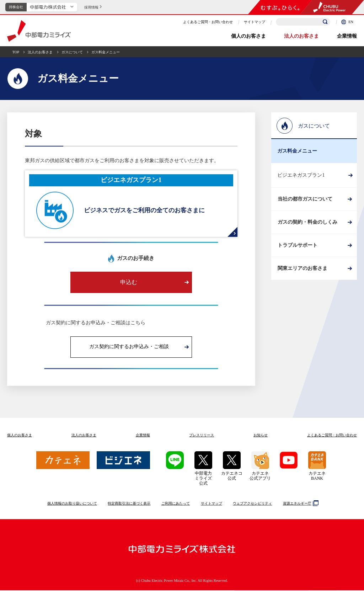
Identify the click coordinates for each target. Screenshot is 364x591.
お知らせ (261, 436)
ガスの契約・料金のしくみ (307, 224)
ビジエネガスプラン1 (301, 175)
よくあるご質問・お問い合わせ (208, 22)
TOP (16, 52)
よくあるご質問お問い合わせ (332, 436)
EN (347, 22)
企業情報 (347, 36)
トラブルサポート (297, 248)
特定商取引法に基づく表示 (129, 504)
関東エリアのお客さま (302, 273)
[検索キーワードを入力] (303, 22)
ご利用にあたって (176, 504)
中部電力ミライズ (39, 31)
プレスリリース (202, 436)
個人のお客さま (248, 36)
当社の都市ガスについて (305, 200)
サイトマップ (255, 22)
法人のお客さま (301, 36)
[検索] (325, 22)
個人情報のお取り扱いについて (72, 504)
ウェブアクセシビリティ (252, 504)
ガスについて (72, 52)
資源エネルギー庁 (300, 504)
